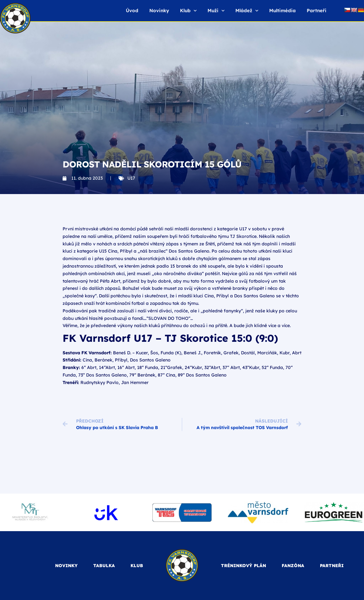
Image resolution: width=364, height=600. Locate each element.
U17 (131, 178)
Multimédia (282, 10)
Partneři (317, 10)
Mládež (247, 11)
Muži (216, 11)
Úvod (132, 10)
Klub (188, 11)
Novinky (159, 10)
